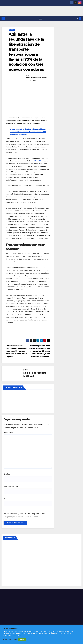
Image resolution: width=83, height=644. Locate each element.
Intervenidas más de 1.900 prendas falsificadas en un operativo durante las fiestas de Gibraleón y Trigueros (16, 351)
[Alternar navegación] (41, 19)
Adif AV (40, 161)
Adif (34, 161)
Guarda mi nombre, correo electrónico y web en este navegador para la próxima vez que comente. (24, 515)
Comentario (9, 432)
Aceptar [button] (22, 639)
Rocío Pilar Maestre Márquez (36, 78)
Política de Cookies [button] (10, 639)
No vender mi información (12, 635)
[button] (77, 19)
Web (5, 499)
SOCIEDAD (12, 30)
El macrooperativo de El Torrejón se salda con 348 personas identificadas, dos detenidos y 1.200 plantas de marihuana (30, 132)
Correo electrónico (12, 486)
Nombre (7, 474)
